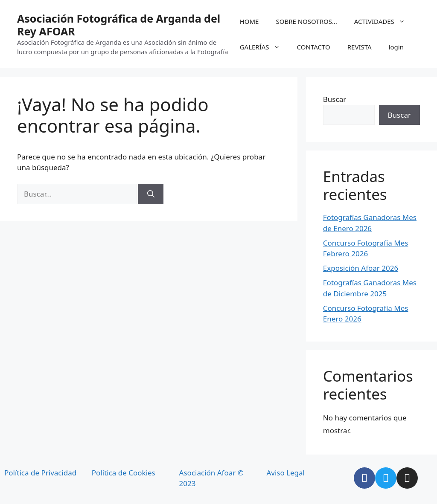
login (396, 47)
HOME (249, 21)
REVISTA (360, 47)
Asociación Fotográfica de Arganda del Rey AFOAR (119, 25)
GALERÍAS (264, 47)
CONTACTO (314, 47)
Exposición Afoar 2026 (361, 268)
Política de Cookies (124, 473)
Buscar (335, 99)
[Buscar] (151, 194)
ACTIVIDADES (384, 21)
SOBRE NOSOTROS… (306, 21)
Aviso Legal (286, 473)
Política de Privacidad (40, 473)
